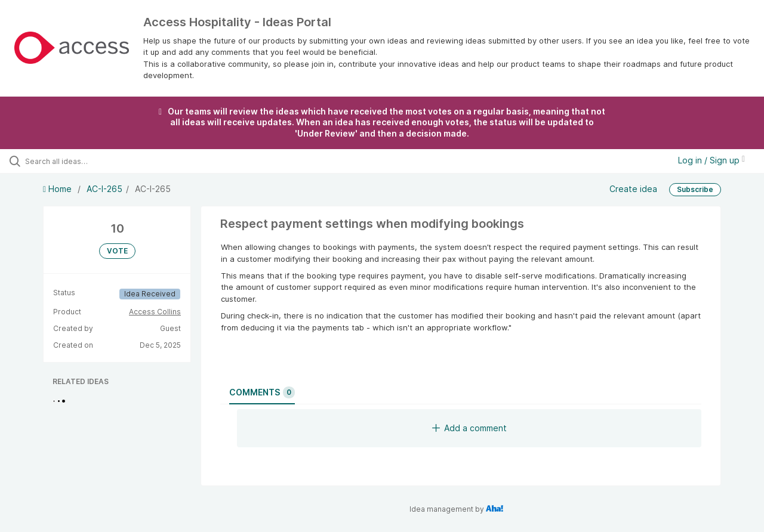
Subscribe (695, 189)
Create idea (633, 188)
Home (58, 189)
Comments (262, 392)
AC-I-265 (104, 189)
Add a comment (469, 428)
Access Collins (155, 312)
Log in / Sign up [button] (711, 160)
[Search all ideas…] (91, 161)
